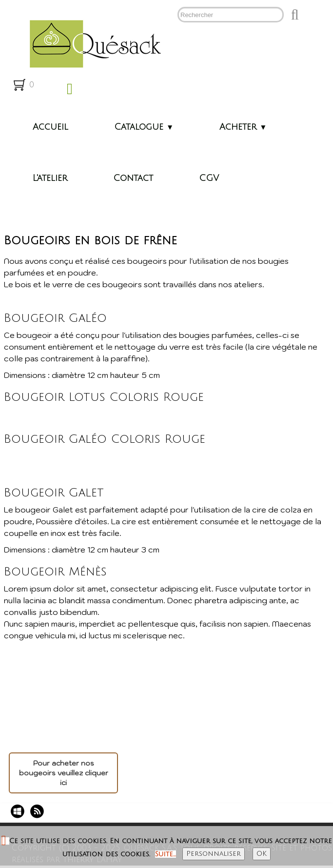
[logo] (91, 43)
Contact (133, 178)
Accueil (50, 127)
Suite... (166, 854)
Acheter (243, 127)
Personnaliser (214, 854)
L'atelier (50, 178)
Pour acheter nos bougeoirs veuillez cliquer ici (64, 773)
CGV (209, 178)
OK (262, 854)
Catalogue (144, 127)
